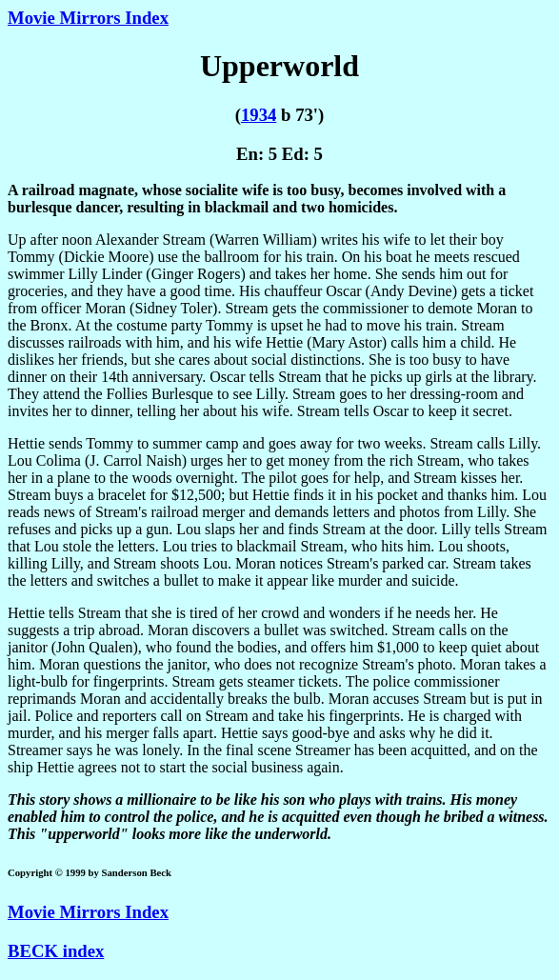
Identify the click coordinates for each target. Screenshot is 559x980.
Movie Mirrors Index (88, 18)
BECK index (56, 951)
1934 (259, 115)
